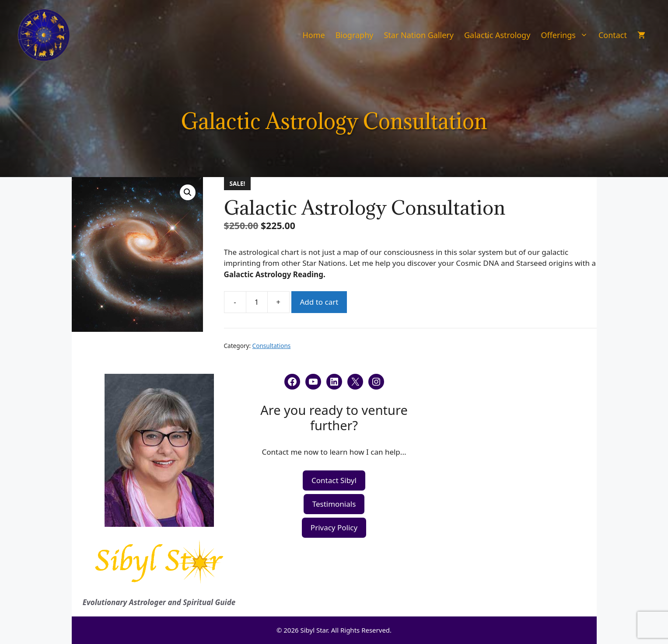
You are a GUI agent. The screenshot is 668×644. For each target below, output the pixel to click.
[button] (188, 192)
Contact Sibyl (334, 480)
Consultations (272, 346)
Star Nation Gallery (418, 35)
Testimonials (334, 504)
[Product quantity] (257, 302)
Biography (355, 35)
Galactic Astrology (497, 35)
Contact (613, 35)
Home (313, 35)
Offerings (567, 35)
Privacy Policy (334, 527)
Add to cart (319, 302)
